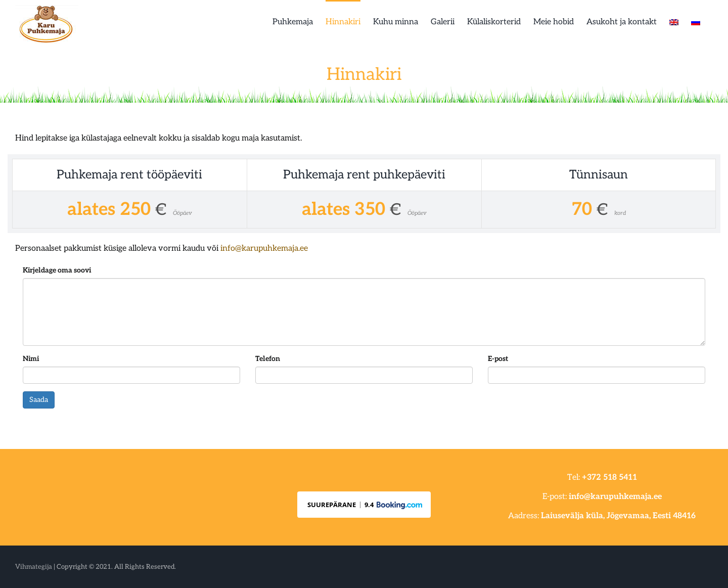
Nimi (31, 359)
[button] (364, 505)
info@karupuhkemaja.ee (264, 248)
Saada (39, 400)
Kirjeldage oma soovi (57, 270)
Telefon (268, 359)
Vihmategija (34, 567)
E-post (498, 359)
